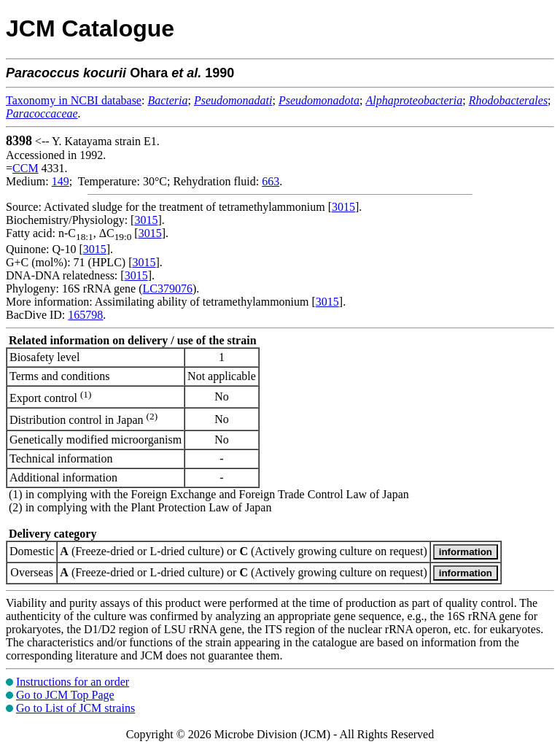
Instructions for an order (73, 682)
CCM (26, 168)
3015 (343, 207)
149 (61, 181)
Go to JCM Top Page (65, 695)
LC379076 (168, 289)
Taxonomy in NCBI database (74, 100)
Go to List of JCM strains (75, 708)
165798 (85, 315)
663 (271, 181)
